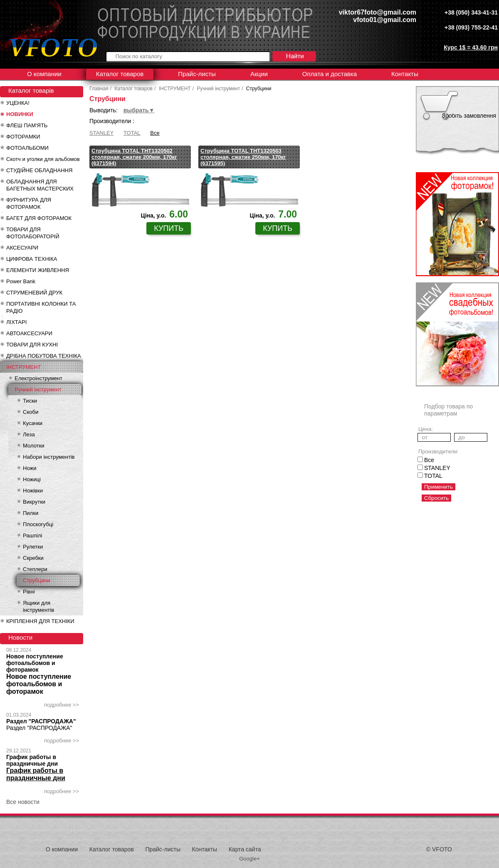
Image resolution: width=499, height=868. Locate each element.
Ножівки (33, 491)
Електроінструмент (38, 378)
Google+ (249, 859)
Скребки (33, 558)
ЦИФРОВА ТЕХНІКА (32, 259)
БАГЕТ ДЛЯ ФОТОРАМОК (39, 218)
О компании (44, 74)
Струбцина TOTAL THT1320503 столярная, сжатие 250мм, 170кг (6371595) (243, 157)
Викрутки (34, 502)
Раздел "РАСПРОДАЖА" (41, 721)
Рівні (29, 592)
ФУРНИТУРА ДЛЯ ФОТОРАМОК (29, 203)
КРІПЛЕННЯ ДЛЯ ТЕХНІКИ (40, 621)
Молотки (34, 446)
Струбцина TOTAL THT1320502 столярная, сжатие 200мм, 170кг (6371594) (134, 157)
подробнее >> (62, 705)
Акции (259, 74)
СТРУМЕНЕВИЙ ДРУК (34, 293)
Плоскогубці (38, 524)
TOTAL (132, 133)
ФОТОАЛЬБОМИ (27, 148)
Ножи (30, 468)
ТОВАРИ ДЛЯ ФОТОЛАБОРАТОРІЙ (33, 233)
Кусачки (33, 423)
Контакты (405, 74)
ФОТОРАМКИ (23, 137)
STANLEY (101, 133)
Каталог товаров (120, 74)
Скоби (31, 412)
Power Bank (21, 281)
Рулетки (33, 547)
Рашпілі (32, 535)
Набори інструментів (49, 457)
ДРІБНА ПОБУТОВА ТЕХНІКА (44, 356)
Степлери (35, 569)
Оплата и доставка (330, 74)
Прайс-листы (197, 74)
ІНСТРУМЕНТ (23, 367)
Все (155, 133)
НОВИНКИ (20, 114)
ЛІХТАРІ (16, 322)
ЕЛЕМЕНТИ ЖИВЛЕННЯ (38, 270)
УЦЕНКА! (18, 103)
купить (169, 228)
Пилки (31, 513)
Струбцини (37, 580)
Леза (29, 434)
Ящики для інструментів (38, 606)
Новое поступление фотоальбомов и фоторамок (35, 663)
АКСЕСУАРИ (22, 248)
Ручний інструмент (38, 389)
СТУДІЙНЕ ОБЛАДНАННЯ (39, 170)
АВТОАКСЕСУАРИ (29, 333)
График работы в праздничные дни (32, 760)
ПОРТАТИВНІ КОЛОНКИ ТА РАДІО (41, 307)
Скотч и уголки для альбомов (43, 159)
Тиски (30, 401)
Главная (99, 89)
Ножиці (32, 479)
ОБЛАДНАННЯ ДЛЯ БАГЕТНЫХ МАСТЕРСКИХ (40, 185)
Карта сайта (245, 849)
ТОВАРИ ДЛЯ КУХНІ (32, 345)
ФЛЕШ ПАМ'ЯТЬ (27, 125)
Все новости (23, 802)
